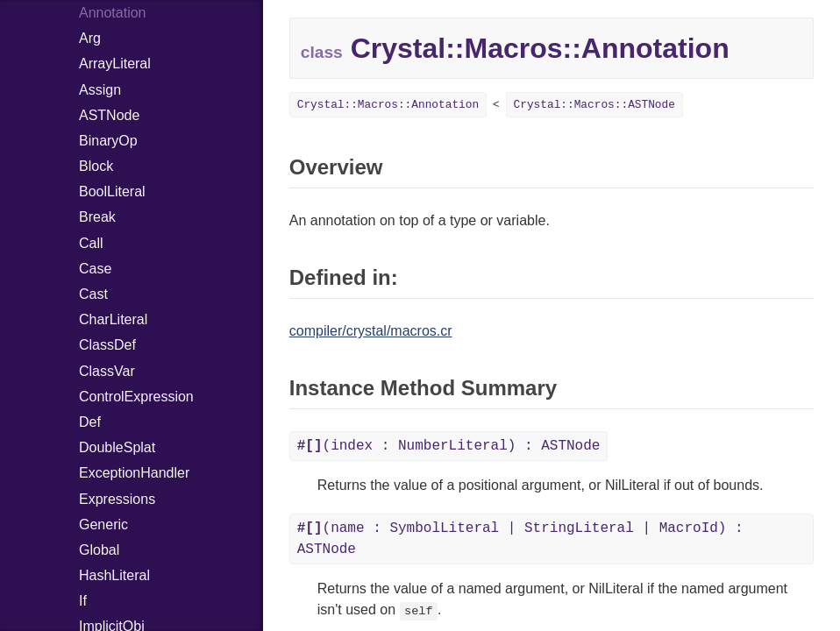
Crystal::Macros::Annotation (388, 105)
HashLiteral (114, 575)
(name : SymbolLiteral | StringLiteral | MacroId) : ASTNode (520, 539)
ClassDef (107, 345)
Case (95, 269)
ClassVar (107, 371)
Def (90, 422)
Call (91, 243)
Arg (90, 38)
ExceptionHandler (134, 473)
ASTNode (109, 115)
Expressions (117, 499)
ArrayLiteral (115, 64)
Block (96, 166)
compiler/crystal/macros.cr (371, 331)
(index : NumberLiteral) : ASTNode (449, 446)
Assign (100, 90)
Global (99, 550)
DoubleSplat (117, 447)
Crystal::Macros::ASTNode (594, 105)
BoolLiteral (112, 191)
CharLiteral (113, 319)
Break (97, 217)
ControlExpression (136, 397)
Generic (103, 525)
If (83, 601)
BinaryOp (108, 141)
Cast (93, 294)
